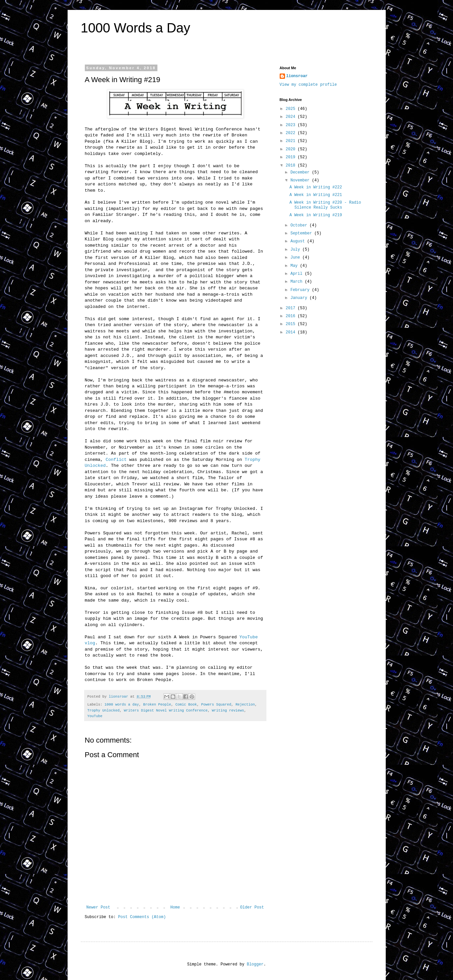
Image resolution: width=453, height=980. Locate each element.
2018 (292, 166)
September (302, 233)
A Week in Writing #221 (315, 195)
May (295, 266)
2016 (292, 316)
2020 (292, 149)
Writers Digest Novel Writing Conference (166, 710)
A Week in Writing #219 (315, 215)
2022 (292, 133)
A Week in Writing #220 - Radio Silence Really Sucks (325, 205)
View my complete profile (308, 85)
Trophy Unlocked (104, 710)
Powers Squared (216, 705)
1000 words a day (122, 705)
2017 (292, 308)
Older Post (252, 907)
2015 (292, 324)
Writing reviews (228, 710)
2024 (292, 117)
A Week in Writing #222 (315, 187)
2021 (292, 141)
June (296, 258)
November (301, 180)
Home (175, 907)
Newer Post (98, 907)
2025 (292, 109)
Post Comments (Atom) (142, 917)
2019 (292, 157)
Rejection (245, 705)
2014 (292, 332)
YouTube (95, 716)
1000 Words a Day (136, 28)
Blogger (255, 964)
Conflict (116, 460)
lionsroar (297, 76)
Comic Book (186, 705)
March (297, 282)
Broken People (157, 705)
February (301, 290)
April (297, 274)
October (300, 225)
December (301, 172)
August (299, 241)
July (296, 250)
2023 (292, 125)
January (300, 298)
